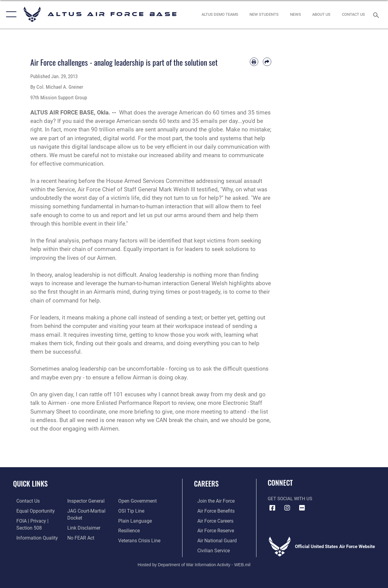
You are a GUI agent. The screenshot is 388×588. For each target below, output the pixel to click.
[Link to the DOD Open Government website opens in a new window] (137, 501)
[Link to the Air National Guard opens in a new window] (213, 539)
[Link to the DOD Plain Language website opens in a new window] (134, 520)
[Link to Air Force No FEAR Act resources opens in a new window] (79, 537)
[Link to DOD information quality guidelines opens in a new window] (32, 537)
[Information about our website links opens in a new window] (82, 527)
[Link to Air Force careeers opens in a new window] (212, 520)
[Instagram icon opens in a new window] (287, 508)
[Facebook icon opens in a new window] (272, 508)
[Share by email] (267, 62)
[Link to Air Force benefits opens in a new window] (212, 510)
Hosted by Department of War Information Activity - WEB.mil (194, 563)
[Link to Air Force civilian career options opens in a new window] (209, 549)
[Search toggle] (377, 14)
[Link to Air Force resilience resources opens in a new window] (130, 530)
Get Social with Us (290, 499)
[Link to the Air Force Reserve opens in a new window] (212, 530)
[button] (10, 14)
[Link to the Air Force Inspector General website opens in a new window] (84, 501)
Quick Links (30, 484)
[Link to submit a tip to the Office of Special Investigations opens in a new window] (131, 510)
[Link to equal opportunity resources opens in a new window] (31, 510)
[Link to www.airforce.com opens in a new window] (212, 501)
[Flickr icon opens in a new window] (302, 508)
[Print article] (254, 62)
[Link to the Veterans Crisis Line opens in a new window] (140, 539)
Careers (206, 484)
